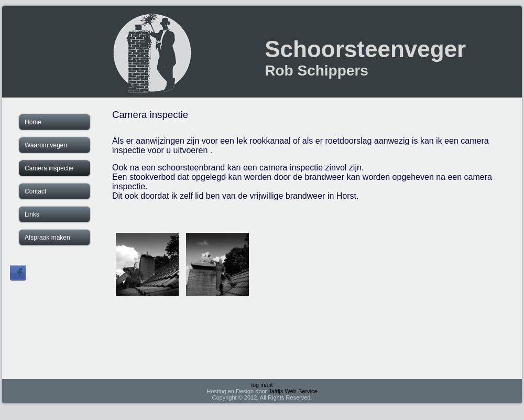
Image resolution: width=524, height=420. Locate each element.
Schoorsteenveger (365, 49)
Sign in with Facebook (18, 273)
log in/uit (262, 385)
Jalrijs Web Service (293, 391)
